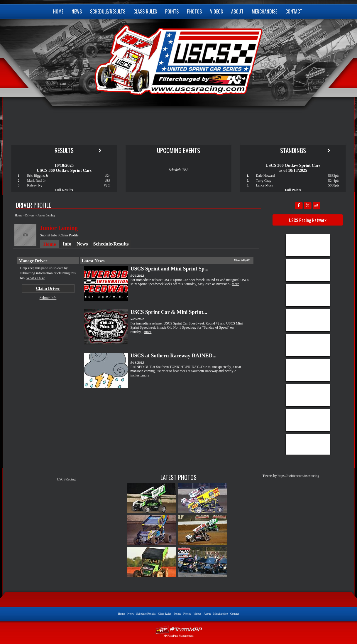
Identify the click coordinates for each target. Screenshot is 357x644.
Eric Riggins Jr (38, 176)
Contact (294, 11)
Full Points (293, 190)
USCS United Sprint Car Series (178, 59)
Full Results (64, 190)
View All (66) (242, 260)
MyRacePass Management (178, 636)
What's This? (35, 278)
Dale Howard (265, 176)
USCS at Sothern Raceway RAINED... (174, 356)
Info (67, 244)
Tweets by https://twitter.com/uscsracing (291, 476)
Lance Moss (264, 185)
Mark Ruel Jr (36, 181)
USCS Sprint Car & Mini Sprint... (169, 312)
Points (172, 11)
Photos (194, 11)
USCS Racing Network (308, 220)
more (235, 284)
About (237, 11)
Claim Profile (69, 235)
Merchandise (264, 11)
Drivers (30, 215)
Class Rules (145, 11)
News (77, 11)
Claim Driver (48, 288)
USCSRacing (66, 479)
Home (58, 11)
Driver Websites (179, 629)
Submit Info (49, 235)
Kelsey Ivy (35, 185)
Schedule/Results (108, 11)
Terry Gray (264, 181)
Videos (216, 11)
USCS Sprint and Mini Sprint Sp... (170, 269)
